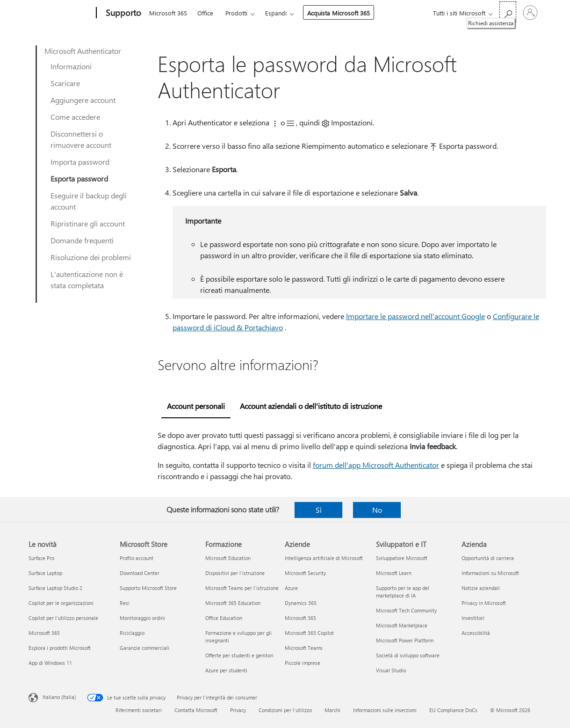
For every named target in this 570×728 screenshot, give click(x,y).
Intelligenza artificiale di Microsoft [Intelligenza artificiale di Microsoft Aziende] (324, 558)
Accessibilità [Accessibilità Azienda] (476, 633)
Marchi (332, 710)
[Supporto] (123, 13)
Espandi (276, 13)
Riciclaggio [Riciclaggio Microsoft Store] (132, 633)
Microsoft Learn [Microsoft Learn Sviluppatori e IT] (394, 573)
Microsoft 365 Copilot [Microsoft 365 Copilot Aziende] (309, 633)
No (377, 510)
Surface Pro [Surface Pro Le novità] (41, 558)
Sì (319, 510)
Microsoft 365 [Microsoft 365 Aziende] (300, 618)
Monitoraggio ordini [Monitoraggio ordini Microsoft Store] (142, 618)
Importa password (80, 162)
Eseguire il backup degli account (89, 201)
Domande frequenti (82, 240)
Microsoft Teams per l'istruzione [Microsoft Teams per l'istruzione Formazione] (242, 588)
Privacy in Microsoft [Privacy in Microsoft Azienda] (484, 603)
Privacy (238, 710)
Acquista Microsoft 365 (339, 13)
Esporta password (79, 178)
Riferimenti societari (139, 710)
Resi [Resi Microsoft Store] (125, 603)
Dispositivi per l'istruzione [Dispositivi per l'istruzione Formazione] (235, 573)
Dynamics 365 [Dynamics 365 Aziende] (301, 603)
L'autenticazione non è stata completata (87, 280)
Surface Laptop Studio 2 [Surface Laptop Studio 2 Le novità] (55, 588)
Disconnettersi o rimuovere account (81, 139)
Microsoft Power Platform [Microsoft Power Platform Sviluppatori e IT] (405, 640)
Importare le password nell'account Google (415, 316)
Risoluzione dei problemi (91, 257)
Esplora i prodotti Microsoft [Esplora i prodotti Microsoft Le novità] (60, 648)
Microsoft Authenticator (83, 51)
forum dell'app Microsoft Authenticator (376, 465)
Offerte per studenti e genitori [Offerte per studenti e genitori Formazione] (239, 655)
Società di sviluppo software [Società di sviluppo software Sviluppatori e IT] (408, 655)
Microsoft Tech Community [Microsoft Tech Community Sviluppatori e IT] (406, 610)
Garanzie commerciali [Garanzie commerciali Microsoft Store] (144, 648)
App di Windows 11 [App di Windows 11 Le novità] (50, 663)
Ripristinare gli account (88, 223)
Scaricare (65, 83)
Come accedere (75, 117)
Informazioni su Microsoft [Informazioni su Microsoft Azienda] (490, 573)
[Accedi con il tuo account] (530, 13)
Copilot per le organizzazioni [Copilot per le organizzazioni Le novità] (61, 603)
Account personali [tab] (196, 406)
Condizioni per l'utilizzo (285, 710)
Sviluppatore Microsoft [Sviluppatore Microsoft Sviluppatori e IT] (402, 558)
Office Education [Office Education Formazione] (224, 618)
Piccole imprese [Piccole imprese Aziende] (303, 663)
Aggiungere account (83, 100)
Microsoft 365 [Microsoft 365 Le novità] (44, 633)
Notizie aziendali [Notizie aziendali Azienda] (481, 588)
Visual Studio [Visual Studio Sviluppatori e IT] (391, 670)
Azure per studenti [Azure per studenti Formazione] (226, 670)
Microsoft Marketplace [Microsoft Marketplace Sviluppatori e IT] (402, 625)
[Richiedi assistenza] (508, 12)
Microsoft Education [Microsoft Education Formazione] (228, 558)
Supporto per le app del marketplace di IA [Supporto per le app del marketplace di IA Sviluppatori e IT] (403, 592)
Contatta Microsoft (196, 710)
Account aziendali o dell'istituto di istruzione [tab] (311, 406)
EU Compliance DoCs (453, 710)
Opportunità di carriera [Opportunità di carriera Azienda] (488, 558)
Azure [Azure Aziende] (291, 588)
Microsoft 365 (168, 13)
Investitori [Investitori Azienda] (473, 618)
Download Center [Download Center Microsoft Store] (140, 573)
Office (205, 13)
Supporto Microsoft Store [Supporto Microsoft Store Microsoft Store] (148, 588)
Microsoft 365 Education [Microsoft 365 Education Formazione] (233, 603)
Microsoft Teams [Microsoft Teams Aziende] (304, 648)
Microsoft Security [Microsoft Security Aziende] (305, 573)
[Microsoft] (61, 13)
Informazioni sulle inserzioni (385, 710)
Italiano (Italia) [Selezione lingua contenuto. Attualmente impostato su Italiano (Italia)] (59, 697)
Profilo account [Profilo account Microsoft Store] (137, 558)
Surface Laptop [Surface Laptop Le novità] (45, 573)
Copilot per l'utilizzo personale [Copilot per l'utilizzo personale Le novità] (63, 618)
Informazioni (71, 66)
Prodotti (236, 13)
